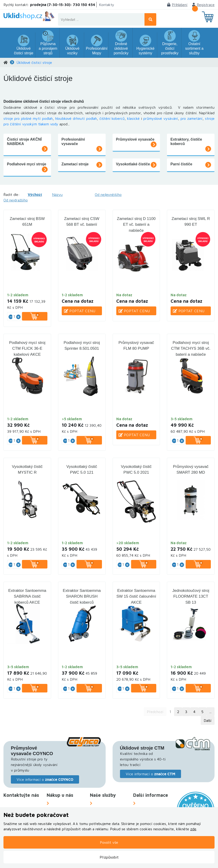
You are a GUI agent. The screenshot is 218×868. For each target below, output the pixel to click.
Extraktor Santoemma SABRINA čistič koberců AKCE (27, 596)
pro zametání (192, 118)
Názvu (57, 195)
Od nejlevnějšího (108, 195)
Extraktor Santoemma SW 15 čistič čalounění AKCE (136, 596)
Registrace (203, 5)
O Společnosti (147, 803)
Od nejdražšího (16, 200)
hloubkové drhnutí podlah (76, 118)
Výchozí (35, 195)
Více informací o (45, 779)
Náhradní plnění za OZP (111, 803)
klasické (133, 118)
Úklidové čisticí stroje (34, 62)
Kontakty (107, 5)
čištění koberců (112, 118)
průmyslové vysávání (161, 118)
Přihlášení (177, 5)
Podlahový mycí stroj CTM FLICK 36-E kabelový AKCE (27, 349)
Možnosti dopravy (64, 803)
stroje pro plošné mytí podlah (28, 118)
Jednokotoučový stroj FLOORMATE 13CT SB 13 (191, 596)
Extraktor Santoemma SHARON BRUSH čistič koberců (82, 596)
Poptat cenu (80, 311)
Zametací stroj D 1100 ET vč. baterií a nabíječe (136, 225)
